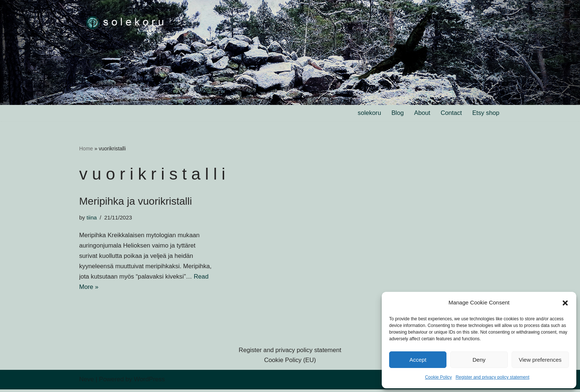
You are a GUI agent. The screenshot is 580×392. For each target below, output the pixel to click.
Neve (87, 382)
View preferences (540, 360)
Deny (479, 360)
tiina (92, 218)
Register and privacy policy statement (493, 377)
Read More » (126, 289)
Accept (418, 360)
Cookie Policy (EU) (290, 363)
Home (86, 149)
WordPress (149, 382)
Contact (451, 113)
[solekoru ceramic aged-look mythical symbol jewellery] (125, 22)
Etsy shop (485, 113)
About (421, 113)
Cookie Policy (439, 377)
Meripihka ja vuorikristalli (136, 202)
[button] (565, 303)
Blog (396, 113)
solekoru (368, 113)
